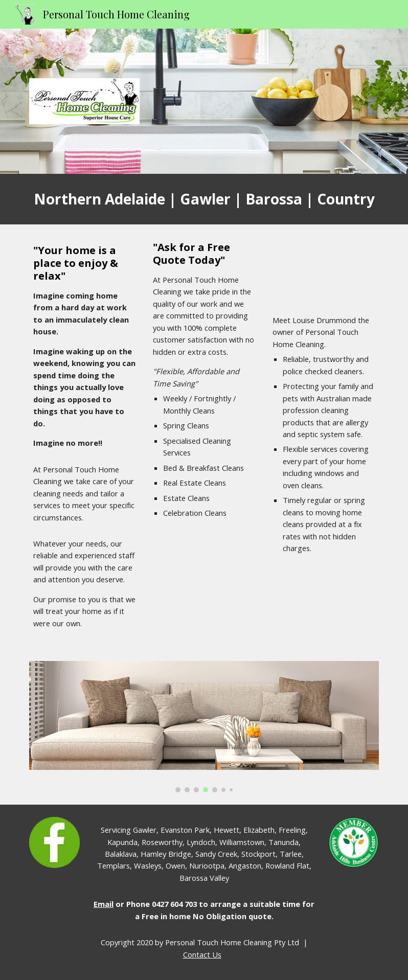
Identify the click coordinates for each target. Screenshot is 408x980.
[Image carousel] (204, 727)
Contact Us (202, 954)
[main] (204, 199)
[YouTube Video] (324, 272)
